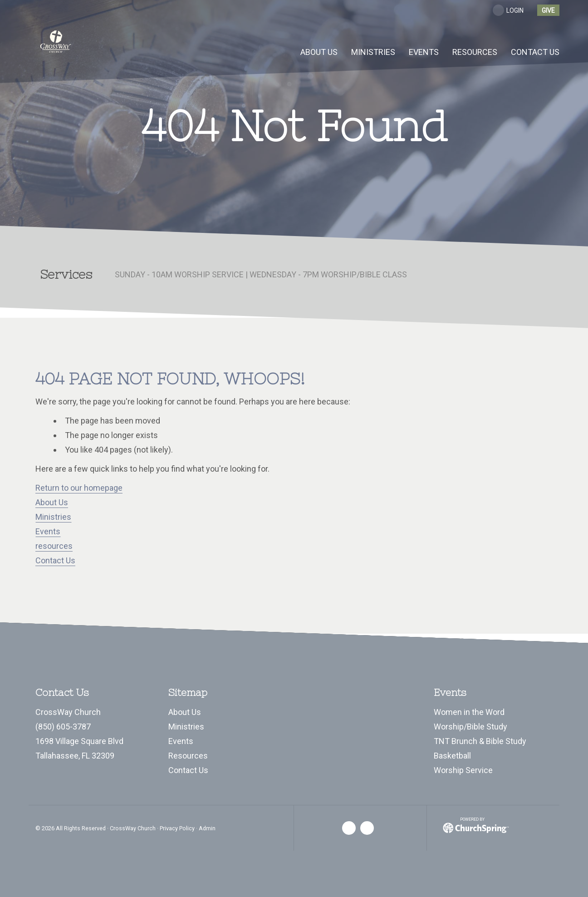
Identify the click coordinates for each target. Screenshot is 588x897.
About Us (52, 502)
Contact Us (55, 560)
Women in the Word (469, 712)
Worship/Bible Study (470, 727)
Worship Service (463, 770)
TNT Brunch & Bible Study (480, 741)
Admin (207, 828)
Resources (188, 756)
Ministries (53, 517)
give (548, 10)
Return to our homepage (79, 488)
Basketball (452, 756)
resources (54, 546)
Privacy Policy (177, 828)
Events (48, 531)
